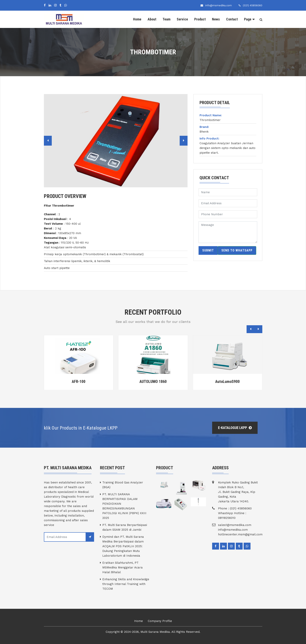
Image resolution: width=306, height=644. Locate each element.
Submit (208, 250)
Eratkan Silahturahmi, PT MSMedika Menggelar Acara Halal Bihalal (122, 567)
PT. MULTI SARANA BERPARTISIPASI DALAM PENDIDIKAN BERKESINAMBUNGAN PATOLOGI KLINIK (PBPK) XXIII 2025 (124, 506)
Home (137, 19)
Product (200, 19)
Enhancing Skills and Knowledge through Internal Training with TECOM (126, 584)
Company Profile (160, 621)
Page (248, 19)
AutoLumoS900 (227, 382)
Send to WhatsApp (237, 250)
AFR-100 (79, 382)
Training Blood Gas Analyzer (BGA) (123, 485)
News (216, 19)
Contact (232, 19)
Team (166, 19)
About (152, 19)
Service (182, 19)
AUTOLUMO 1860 (153, 382)
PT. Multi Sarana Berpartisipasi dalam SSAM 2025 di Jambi (125, 527)
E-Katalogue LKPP (235, 428)
